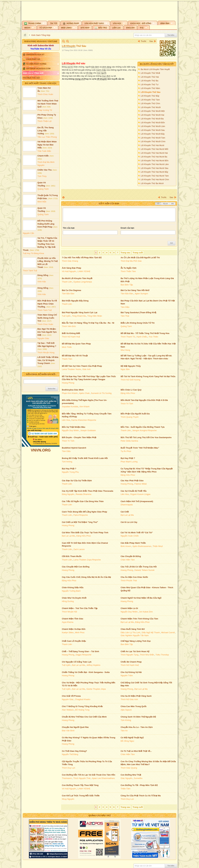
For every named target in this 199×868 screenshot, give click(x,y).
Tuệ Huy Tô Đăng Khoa (33, 253)
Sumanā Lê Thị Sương (101, 393)
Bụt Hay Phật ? (128, 458)
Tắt (158, 204)
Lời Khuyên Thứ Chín (150, 103)
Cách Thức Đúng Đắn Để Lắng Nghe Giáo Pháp (84, 512)
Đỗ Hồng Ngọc (127, 741)
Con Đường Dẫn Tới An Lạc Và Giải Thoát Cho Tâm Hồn (89, 775)
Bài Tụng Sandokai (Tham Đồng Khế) (138, 312)
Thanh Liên (67, 282)
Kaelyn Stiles (68, 632)
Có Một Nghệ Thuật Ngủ (132, 738)
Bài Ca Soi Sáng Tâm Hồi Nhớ (135, 290)
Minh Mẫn (42, 202)
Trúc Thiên (153, 337)
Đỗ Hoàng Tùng (82, 710)
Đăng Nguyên (68, 494)
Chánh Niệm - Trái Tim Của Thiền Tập (80, 608)
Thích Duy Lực (69, 768)
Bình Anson (126, 546)
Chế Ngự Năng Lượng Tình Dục (136, 641)
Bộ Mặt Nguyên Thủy (131, 366)
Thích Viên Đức (69, 326)
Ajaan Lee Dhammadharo (103, 778)
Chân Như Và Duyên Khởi (74, 598)
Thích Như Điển (147, 655)
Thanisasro (67, 778)
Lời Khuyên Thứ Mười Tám (153, 138)
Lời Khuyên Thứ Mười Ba (152, 119)
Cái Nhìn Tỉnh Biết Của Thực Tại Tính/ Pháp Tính (85, 533)
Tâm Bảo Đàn (68, 294)
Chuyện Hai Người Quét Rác (75, 727)
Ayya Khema (68, 622)
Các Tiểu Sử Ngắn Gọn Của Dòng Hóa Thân (83, 501)
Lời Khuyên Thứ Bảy (150, 96)
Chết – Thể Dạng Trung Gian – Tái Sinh (80, 651)
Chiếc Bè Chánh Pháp (131, 662)
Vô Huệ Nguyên (69, 271)
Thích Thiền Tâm (128, 271)
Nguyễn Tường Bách (71, 591)
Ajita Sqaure (126, 710)
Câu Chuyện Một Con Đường (76, 567)
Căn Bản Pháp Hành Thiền (133, 543)
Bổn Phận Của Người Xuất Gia (135, 414)
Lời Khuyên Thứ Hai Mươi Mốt (154, 149)
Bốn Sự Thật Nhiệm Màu (74, 427)
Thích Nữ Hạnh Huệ (71, 337)
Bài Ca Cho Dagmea (72, 290)
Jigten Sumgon (141, 294)
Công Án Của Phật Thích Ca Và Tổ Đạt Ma (141, 796)
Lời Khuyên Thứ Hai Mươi (152, 145)
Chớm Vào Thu (45, 170)
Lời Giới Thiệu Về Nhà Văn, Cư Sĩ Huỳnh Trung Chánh (48, 360)
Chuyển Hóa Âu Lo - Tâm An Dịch (137, 727)
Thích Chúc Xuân (45, 94)
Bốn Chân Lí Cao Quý (131, 390)
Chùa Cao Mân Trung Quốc (134, 706)
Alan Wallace (68, 710)
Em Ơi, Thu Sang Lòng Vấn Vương (46, 131)
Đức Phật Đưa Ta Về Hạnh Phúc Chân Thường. (47, 304)
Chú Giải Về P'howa (71, 696)
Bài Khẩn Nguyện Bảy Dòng (75, 301)
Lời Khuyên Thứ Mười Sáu (153, 130)
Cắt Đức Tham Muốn (72, 556)
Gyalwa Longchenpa (83, 282)
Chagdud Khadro (83, 699)
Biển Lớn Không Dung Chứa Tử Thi (138, 323)
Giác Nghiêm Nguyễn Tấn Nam (135, 635)
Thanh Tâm (67, 359)
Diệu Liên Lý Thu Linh (130, 632)
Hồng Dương (68, 601)
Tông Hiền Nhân (95, 316)
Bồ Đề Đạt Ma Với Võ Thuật (75, 356)
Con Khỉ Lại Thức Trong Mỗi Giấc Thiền (81, 796)
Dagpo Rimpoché (83, 655)
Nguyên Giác (43, 338)
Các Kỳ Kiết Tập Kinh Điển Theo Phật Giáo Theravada (88, 491)
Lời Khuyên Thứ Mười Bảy (153, 134)
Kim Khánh (85, 407)
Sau (151, 41)
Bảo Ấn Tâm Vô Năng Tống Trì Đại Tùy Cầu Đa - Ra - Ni (88, 323)
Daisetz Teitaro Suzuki (144, 570)
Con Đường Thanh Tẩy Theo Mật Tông (80, 785)
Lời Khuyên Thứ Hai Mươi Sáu (155, 168)
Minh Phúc (80, 632)
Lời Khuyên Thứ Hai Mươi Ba (154, 157)
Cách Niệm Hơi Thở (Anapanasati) (137, 501)
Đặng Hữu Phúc (128, 393)
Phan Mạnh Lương (129, 462)
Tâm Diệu (125, 307)
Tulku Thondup (162, 655)
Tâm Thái (125, 316)
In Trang (63, 197)
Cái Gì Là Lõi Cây (129, 522)
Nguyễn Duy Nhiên (70, 430)
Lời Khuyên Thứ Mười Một (153, 111)
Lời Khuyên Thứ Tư (150, 85)
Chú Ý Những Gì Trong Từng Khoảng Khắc (82, 706)
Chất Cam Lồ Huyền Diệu (74, 641)
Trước (144, 41)
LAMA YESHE (84, 271)
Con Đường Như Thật (131, 775)
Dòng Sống (43, 275)
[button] (35, 23)
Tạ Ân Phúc (126, 451)
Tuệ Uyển (66, 316)
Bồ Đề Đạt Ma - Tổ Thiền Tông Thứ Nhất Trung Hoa (145, 333)
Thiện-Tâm (126, 789)
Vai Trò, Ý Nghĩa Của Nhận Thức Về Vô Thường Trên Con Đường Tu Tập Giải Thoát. (40, 244)
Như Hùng (125, 350)
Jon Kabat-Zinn (146, 612)
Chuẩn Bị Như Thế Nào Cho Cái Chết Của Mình (84, 717)
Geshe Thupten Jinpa (96, 689)
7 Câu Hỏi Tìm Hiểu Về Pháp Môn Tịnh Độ (82, 258)
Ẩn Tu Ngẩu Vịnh (129, 268)
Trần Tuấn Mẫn (44, 151)
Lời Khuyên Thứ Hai (150, 77)
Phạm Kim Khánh (70, 393)
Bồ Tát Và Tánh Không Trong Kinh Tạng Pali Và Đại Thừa (148, 376)
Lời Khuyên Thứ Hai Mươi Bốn (155, 161)
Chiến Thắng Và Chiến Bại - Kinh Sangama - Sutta (86, 672)
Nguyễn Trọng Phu (70, 472)
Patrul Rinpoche (81, 515)
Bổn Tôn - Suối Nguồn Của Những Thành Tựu (143, 427)
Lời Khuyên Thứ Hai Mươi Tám (155, 176)
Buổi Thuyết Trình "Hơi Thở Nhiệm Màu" (140, 448)
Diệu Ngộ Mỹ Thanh (151, 632)
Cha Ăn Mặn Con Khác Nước (134, 577)
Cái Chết (125, 512)
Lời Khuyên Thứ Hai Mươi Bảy (154, 172)
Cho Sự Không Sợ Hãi (131, 672)
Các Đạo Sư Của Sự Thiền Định (77, 481)
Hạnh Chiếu (142, 337)
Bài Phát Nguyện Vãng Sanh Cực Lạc (80, 312)
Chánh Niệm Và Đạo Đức (74, 629)
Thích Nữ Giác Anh (129, 699)
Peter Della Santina (129, 441)
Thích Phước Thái (129, 581)
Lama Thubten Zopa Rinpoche (87, 560)
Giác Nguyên (126, 778)
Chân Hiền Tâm (128, 560)
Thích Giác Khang (70, 261)
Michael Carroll (168, 632)
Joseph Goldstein (88, 430)
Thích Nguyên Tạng (130, 655)
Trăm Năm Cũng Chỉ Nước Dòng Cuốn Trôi (47, 318)
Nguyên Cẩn (28, 233)
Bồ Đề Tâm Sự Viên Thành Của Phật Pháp (82, 366)
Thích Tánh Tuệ (30, 271)
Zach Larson (79, 549)
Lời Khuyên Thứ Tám (150, 100)
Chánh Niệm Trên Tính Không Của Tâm (139, 619)
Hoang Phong (68, 383)
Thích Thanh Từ (128, 337)
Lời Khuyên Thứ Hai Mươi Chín (155, 179)
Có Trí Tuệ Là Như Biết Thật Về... (136, 751)
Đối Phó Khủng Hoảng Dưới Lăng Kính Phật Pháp (46, 224)
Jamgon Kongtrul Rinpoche (144, 430)
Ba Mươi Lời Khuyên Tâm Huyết (157, 64)
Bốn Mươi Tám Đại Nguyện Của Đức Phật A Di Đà (144, 400)
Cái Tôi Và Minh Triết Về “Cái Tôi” (137, 533)
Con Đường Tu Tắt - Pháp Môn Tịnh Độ (139, 785)
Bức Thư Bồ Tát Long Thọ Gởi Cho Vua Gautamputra (146, 437)
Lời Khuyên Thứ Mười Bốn (153, 123)
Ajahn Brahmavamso (142, 546)
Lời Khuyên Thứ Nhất (150, 73)
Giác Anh (87, 369)
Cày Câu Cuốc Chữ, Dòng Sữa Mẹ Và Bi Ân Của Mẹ (86, 577)
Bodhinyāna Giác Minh (73, 390)
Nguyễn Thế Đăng (70, 754)
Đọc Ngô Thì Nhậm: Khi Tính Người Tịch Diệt (47, 332)
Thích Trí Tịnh (127, 404)
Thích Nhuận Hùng (46, 353)
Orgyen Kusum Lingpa (140, 494)
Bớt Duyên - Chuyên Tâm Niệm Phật (79, 437)
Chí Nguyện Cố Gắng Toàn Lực (77, 662)
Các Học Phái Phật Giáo (132, 481)
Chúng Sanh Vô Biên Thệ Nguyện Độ (138, 717)
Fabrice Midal (141, 484)
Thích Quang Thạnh (130, 417)
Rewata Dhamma (83, 494)
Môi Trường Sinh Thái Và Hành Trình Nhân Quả (48, 104)
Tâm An (124, 731)
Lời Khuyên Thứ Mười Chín (153, 141)
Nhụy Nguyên (68, 799)
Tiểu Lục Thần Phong (47, 137)
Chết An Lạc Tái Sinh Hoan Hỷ (135, 651)
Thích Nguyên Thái (82, 778)
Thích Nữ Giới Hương (130, 380)
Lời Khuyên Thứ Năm (150, 88)
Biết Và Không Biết (71, 333)
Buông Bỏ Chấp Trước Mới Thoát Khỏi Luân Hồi (85, 458)
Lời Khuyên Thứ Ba (149, 81)
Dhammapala (127, 505)
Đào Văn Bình (68, 731)
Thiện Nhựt (158, 546)
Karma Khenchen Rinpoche (84, 420)
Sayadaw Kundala (70, 407)
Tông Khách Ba (79, 316)
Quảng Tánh (43, 189)
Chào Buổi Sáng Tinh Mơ (133, 629)
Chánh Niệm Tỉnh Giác (73, 619)
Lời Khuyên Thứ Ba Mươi (152, 183)
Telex (165, 204)
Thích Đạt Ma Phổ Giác (131, 261)
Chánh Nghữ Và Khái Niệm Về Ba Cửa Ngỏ (141, 598)
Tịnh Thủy (42, 176)
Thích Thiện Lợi (44, 121)
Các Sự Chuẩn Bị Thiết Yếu (134, 491)
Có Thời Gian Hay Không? (74, 751)
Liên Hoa (66, 420)
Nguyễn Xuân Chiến (130, 536)
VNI (172, 204)
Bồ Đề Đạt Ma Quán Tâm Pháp (76, 344)
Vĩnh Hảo (42, 282)
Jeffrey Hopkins (93, 665)
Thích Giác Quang (129, 768)
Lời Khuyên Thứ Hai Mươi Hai (154, 153)
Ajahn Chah (84, 393)
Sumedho (138, 778)
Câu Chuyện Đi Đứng (131, 556)
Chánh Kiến (43, 156)
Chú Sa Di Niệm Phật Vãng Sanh (136, 696)
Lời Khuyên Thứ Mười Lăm (153, 126)
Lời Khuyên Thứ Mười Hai (152, 115)
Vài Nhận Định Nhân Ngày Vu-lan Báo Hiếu (47, 145)
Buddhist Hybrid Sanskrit (74, 448)
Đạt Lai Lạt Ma (127, 515)
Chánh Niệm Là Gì (129, 608)
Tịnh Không (67, 462)
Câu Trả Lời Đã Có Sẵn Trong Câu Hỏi (139, 567)
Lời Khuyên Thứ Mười (151, 107)
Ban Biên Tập (127, 285)
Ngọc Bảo (125, 369)
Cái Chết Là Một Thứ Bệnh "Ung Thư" (80, 522)
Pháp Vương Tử (45, 110)
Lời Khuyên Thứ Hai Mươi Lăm (155, 164)
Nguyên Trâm (127, 675)
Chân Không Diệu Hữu (73, 587)
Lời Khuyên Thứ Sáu (151, 92)
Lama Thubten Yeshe (71, 369)
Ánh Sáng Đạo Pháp (72, 268)
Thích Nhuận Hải (69, 612)
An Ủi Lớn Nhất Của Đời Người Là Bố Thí (140, 258)
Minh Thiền (67, 347)
